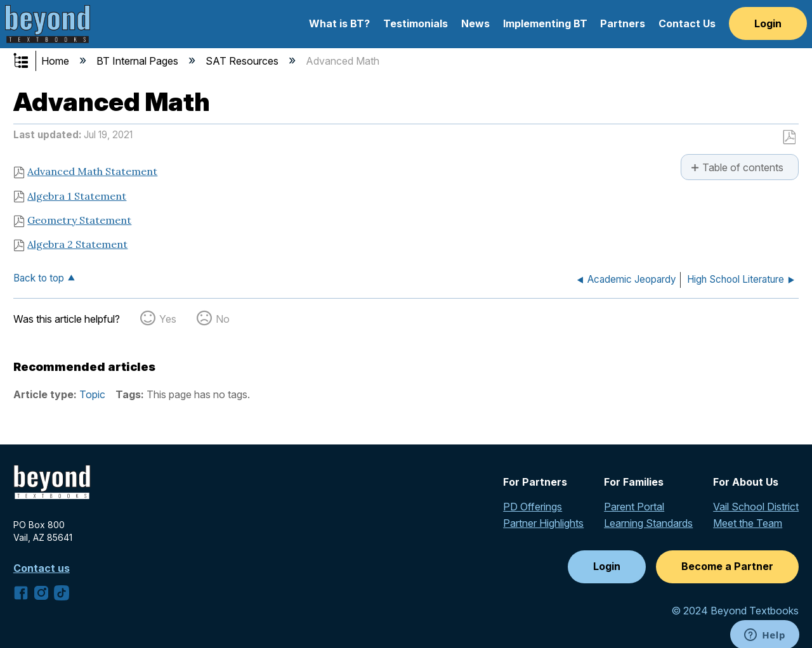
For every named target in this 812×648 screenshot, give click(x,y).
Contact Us (687, 23)
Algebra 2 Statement (77, 244)
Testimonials (416, 23)
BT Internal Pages (139, 61)
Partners (623, 23)
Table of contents (743, 167)
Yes (168, 319)
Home (56, 61)
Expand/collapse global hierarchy (29, 62)
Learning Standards (648, 523)
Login (768, 23)
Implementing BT (545, 23)
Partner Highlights (543, 523)
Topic (92, 394)
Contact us (42, 568)
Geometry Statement (79, 220)
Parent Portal (634, 507)
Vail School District (756, 507)
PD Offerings (533, 507)
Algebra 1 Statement (77, 196)
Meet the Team (748, 523)
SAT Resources (243, 61)
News (475, 23)
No (223, 319)
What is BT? (339, 23)
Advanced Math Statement (92, 171)
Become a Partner (727, 566)
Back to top (39, 278)
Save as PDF (789, 138)
